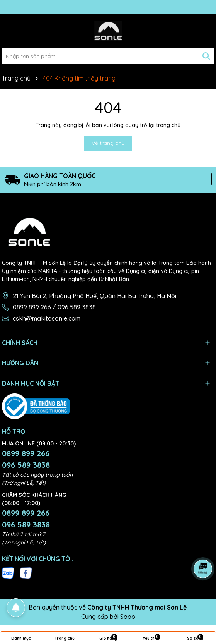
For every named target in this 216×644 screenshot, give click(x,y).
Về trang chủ (108, 143)
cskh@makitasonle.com (47, 318)
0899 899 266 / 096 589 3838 (54, 307)
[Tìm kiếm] (206, 56)
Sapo (128, 617)
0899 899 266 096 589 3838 (26, 459)
